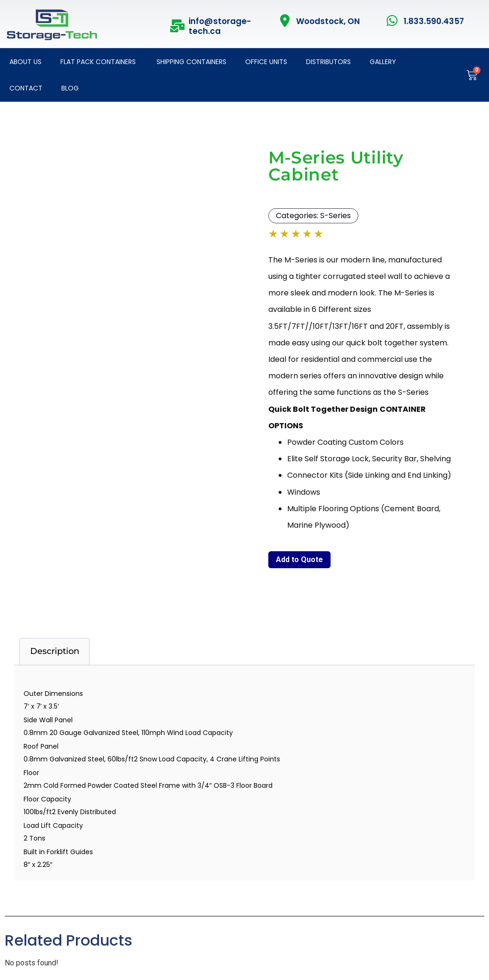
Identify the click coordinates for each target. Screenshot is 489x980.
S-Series (336, 216)
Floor (31, 773)
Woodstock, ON (328, 21)
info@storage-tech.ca (220, 26)
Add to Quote (299, 559)
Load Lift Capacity (53, 825)
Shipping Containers (191, 62)
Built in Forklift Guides (58, 852)
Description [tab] (55, 651)
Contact (26, 88)
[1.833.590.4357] (393, 20)
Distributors (328, 62)
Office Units (266, 62)
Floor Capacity (47, 799)
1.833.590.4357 (434, 21)
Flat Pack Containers (98, 62)
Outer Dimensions (53, 694)
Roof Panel (41, 746)
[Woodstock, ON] (285, 20)
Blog (70, 88)
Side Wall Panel (48, 720)
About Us (25, 62)
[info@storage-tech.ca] (178, 26)
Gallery (383, 62)
